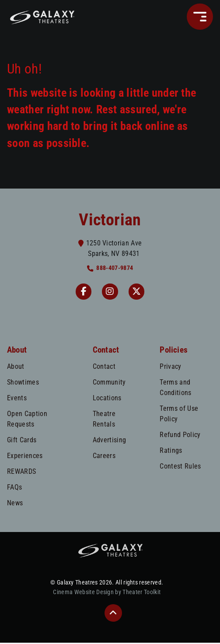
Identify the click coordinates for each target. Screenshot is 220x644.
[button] (200, 17)
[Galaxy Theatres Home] (42, 17)
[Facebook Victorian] (82, 292)
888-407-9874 (115, 268)
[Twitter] (138, 292)
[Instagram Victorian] (110, 292)
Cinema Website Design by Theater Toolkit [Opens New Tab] (107, 594)
